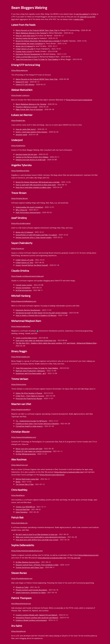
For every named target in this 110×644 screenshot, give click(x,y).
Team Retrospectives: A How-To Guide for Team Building (37, 59)
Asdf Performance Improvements (28, 212)
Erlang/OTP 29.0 (22, 82)
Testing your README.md (25, 507)
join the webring (82, 14)
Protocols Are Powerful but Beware (29, 398)
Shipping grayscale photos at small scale (31, 160)
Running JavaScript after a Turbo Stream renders (34, 237)
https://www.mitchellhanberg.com (24, 301)
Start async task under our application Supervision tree (36, 340)
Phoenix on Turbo (22, 587)
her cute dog (76, 558)
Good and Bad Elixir (23, 509)
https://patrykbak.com (19, 523)
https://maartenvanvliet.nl (21, 409)
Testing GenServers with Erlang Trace (30, 567)
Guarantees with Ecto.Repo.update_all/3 (31, 373)
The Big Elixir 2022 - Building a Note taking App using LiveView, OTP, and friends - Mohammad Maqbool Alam (56, 343)
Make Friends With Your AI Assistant (29, 109)
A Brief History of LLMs (25, 49)
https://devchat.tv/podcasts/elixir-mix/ (69, 472)
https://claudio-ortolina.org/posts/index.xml (27, 276)
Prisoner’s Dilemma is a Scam (26, 107)
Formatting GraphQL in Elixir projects (29, 426)
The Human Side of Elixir (25, 484)
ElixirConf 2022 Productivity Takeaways (30, 371)
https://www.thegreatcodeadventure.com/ (27, 551)
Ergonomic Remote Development (28, 54)
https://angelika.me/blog (20, 171)
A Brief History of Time (24, 263)
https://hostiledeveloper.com (22, 578)
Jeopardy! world (21, 135)
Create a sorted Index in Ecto (26, 57)
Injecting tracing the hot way (26, 38)
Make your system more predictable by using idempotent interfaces (41, 537)
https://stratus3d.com (20, 198)
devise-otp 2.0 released (24, 46)
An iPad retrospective (24, 290)
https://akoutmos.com (20, 465)
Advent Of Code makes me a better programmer (34, 451)
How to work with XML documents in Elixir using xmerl (36, 185)
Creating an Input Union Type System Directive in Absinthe (37, 424)
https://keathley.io (18, 495)
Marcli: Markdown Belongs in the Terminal (31, 33)
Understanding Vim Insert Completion (29, 43)
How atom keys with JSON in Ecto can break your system (37, 540)
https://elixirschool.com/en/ (89, 555)
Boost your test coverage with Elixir (29, 449)
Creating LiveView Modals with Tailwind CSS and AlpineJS (36, 615)
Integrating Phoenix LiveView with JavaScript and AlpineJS (37, 618)
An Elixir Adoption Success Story (28, 562)
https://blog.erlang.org (19, 70)
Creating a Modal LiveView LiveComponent (31, 620)
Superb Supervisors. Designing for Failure (31, 592)
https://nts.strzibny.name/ (21, 223)
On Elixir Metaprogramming (26, 454)
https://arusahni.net (19, 631)
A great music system (24, 51)
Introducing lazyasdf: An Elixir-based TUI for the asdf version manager (42, 313)
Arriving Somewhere (23, 288)
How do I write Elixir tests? (26, 36)
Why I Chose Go (21, 210)
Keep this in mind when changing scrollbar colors (33, 187)
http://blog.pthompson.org (21, 603)
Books (18, 482)
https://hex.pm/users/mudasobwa (79, 100)
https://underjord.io (18, 146)
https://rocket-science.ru (20, 95)
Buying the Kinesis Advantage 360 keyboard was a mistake (38, 41)
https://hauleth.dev (18, 120)
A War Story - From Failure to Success (30, 396)
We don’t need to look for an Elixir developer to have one (37, 534)
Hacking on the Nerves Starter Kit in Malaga (32, 157)
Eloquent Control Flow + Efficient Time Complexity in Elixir (37, 565)
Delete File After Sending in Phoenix (29, 393)
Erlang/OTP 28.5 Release (25, 84)
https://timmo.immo (19, 384)
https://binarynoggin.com (21, 357)
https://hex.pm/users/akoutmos (52, 475)
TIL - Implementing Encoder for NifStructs (31, 421)
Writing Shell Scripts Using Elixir (27, 479)
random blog (79, 19)
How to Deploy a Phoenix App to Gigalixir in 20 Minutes (36, 315)
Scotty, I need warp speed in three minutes (31, 132)
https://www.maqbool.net (21, 326)
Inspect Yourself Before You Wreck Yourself (32, 265)
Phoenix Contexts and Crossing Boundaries (31, 590)
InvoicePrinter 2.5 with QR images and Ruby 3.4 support (36, 235)
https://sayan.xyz (18, 248)
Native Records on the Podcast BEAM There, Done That (37, 30)
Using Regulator (22, 512)
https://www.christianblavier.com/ (24, 437)
